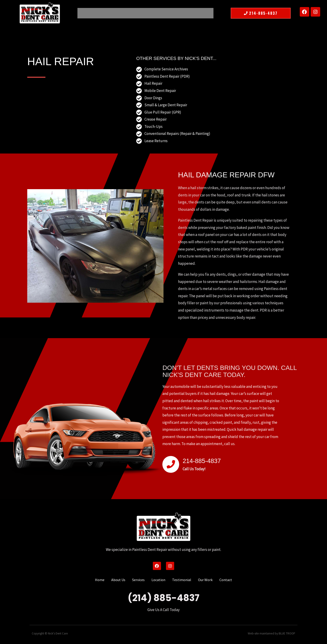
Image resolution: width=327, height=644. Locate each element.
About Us (105, 13)
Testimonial (161, 13)
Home (88, 13)
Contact (201, 13)
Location (140, 13)
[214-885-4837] (171, 464)
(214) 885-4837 (164, 598)
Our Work (183, 13)
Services (123, 13)
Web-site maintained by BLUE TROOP (272, 633)
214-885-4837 (205, 461)
